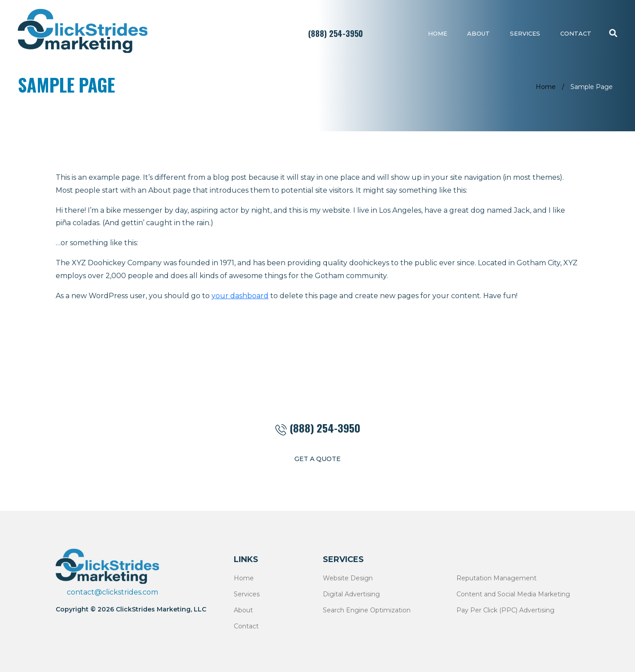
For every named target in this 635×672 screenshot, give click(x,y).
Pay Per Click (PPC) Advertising (505, 610)
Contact (576, 33)
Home (438, 33)
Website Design (348, 578)
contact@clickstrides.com (112, 592)
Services (525, 33)
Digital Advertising (351, 594)
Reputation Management (497, 578)
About (478, 33)
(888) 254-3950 (336, 33)
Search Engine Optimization (367, 610)
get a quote (317, 459)
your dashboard (240, 296)
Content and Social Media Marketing (513, 594)
